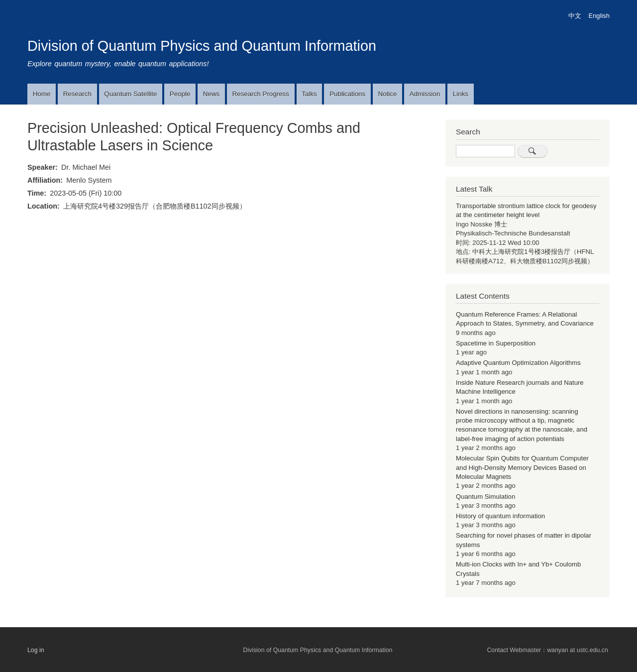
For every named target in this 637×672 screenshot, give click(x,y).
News (211, 94)
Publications (347, 94)
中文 (575, 16)
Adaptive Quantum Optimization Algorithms (518, 363)
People (180, 94)
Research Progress (261, 94)
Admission (425, 94)
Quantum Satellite (130, 94)
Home (42, 94)
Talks (309, 94)
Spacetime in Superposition (496, 343)
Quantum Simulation (485, 497)
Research (77, 94)
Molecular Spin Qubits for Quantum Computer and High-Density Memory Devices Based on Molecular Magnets (522, 467)
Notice (388, 94)
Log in (36, 650)
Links (461, 94)
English (599, 16)
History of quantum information (500, 516)
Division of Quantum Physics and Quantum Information (202, 46)
